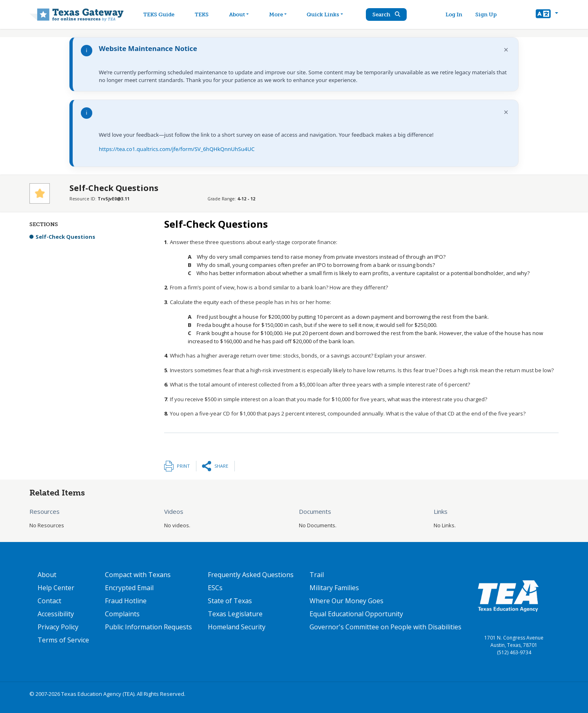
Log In (455, 14)
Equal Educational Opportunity (356, 614)
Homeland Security (237, 627)
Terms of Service (63, 640)
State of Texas (230, 601)
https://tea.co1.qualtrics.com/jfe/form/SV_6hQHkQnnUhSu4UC (177, 149)
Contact (49, 601)
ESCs (215, 588)
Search (390, 14)
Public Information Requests (148, 627)
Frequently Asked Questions (251, 575)
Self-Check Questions (65, 237)
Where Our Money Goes (346, 601)
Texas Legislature (235, 614)
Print (183, 466)
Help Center (56, 588)
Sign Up (488, 14)
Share (221, 466)
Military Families (334, 588)
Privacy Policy (58, 627)
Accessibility (56, 614)
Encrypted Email (129, 588)
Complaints (122, 614)
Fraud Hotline (126, 601)
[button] (547, 15)
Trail (317, 575)
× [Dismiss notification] (506, 50)
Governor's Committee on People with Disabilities (385, 627)
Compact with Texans (138, 575)
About (47, 575)
